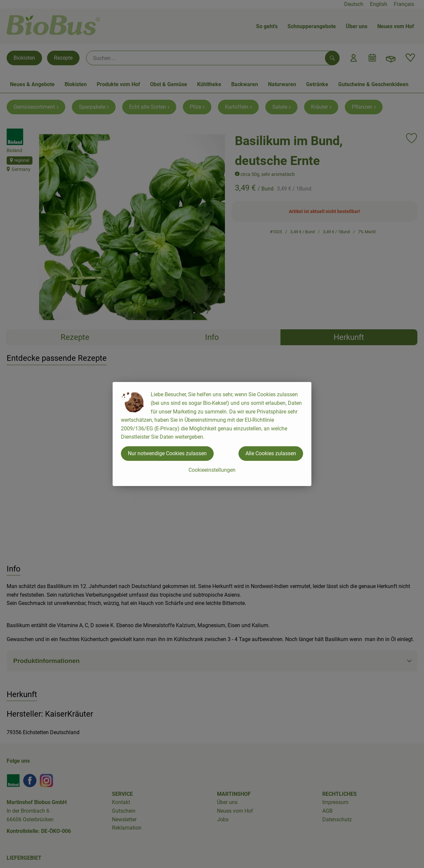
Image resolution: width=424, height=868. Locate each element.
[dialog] (212, 434)
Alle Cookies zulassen (271, 453)
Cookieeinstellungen (212, 470)
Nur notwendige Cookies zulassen (167, 453)
